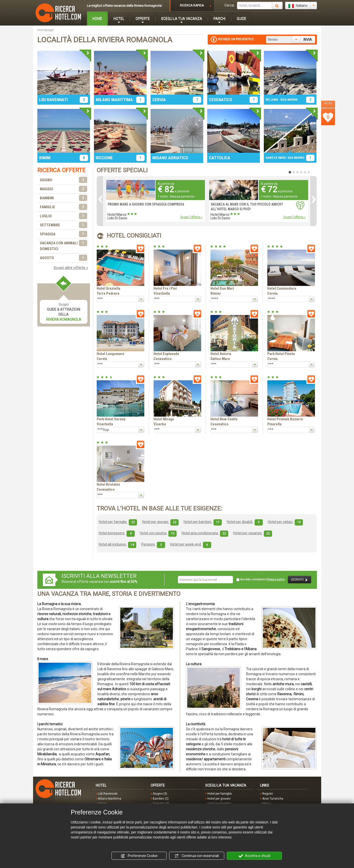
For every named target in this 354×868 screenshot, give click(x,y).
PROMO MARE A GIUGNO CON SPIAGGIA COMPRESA (146, 204)
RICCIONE (104, 158)
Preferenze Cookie (139, 856)
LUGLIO (64, 216)
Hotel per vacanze (253, 533)
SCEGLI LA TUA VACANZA (182, 19)
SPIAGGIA (64, 234)
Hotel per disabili (245, 522)
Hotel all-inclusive (117, 544)
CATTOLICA (220, 158)
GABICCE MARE (276, 158)
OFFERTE (143, 19)
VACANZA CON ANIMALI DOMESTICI (64, 246)
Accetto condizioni (260, 580)
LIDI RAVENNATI (53, 100)
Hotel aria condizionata (205, 533)
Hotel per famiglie (118, 522)
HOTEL (119, 19)
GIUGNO (64, 180)
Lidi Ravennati (108, 794)
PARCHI (219, 19)
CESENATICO (221, 100)
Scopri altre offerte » (71, 268)
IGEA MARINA (289, 100)
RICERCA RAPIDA (192, 6)
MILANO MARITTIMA (114, 100)
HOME (97, 19)
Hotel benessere (117, 533)
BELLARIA (272, 100)
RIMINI (45, 158)
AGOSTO (64, 258)
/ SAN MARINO (295, 158)
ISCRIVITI (300, 580)
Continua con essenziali (197, 856)
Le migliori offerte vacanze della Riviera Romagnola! (124, 6)
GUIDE (242, 19)
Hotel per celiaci (285, 522)
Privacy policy (275, 579)
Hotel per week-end (191, 544)
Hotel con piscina (158, 533)
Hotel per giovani (160, 522)
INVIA (308, 40)
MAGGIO (64, 189)
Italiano (298, 6)
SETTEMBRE (64, 225)
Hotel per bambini (203, 522)
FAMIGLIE (64, 207)
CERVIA (159, 100)
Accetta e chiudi (254, 856)
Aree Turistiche (273, 799)
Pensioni (153, 544)
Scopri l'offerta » (191, 217)
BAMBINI (64, 198)
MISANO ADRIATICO (170, 158)
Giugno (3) (160, 794)
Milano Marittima (110, 799)
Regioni (268, 794)
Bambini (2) (161, 799)
